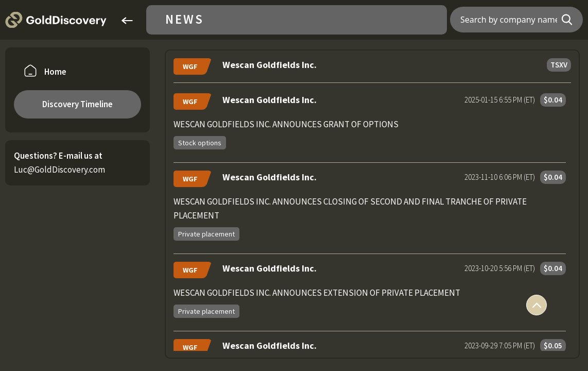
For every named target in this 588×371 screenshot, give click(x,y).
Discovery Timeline (77, 104)
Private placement (206, 234)
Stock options (200, 143)
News (185, 20)
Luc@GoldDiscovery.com (59, 170)
